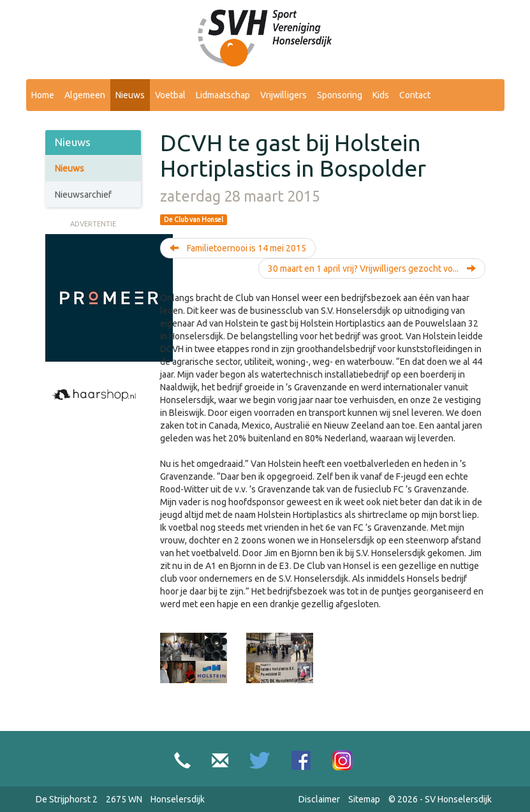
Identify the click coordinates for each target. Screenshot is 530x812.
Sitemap (364, 799)
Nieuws (130, 95)
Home (43, 95)
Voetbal (170, 95)
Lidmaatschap (223, 95)
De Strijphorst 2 (67, 799)
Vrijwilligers (283, 95)
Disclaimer (319, 799)
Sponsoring (340, 95)
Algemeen (85, 95)
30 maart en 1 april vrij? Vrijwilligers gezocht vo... (372, 269)
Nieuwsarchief (83, 195)
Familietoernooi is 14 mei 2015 (238, 248)
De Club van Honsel (194, 219)
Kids (381, 95)
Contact (415, 95)
